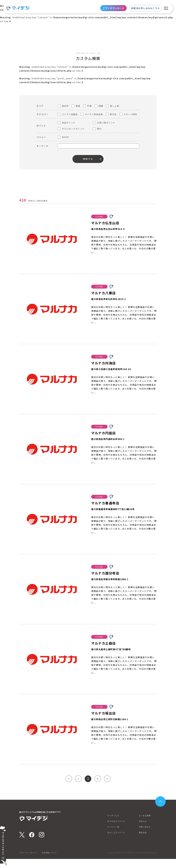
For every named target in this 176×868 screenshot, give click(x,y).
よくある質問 (145, 825)
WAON (65, 137)
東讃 (78, 106)
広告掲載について (51, 862)
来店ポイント (69, 123)
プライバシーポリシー (29, 862)
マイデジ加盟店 (70, 114)
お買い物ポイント (106, 123)
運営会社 (143, 841)
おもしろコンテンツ (117, 841)
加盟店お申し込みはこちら (145, 8)
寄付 (99, 129)
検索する (88, 159)
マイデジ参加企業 (94, 114)
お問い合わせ (145, 836)
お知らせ (143, 830)
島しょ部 (115, 106)
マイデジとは (114, 825)
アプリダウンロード (114, 8)
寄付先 (113, 114)
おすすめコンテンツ (117, 830)
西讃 (101, 106)
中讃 (89, 106)
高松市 (65, 106)
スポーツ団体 (130, 114)
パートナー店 (114, 836)
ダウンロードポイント (73, 129)
